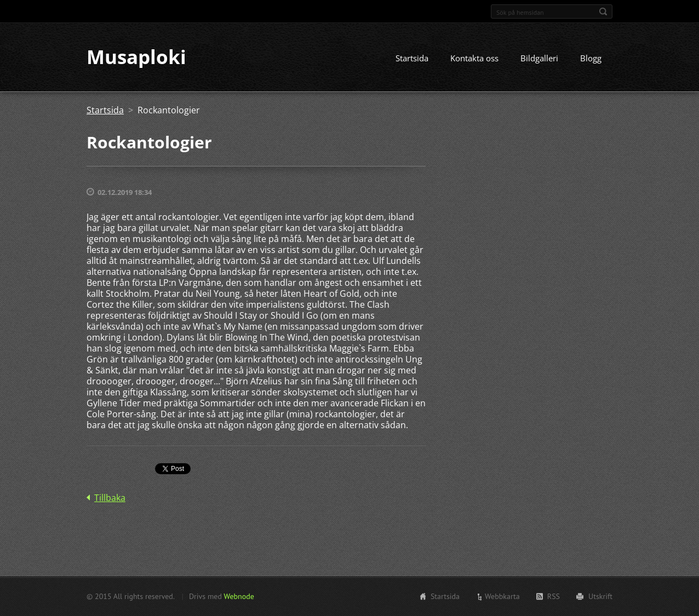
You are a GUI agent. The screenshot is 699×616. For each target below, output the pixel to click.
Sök (603, 11)
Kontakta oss (474, 59)
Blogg (591, 59)
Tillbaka (110, 498)
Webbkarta (502, 596)
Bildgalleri (539, 59)
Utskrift (600, 596)
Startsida (412, 59)
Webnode (239, 596)
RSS (554, 596)
